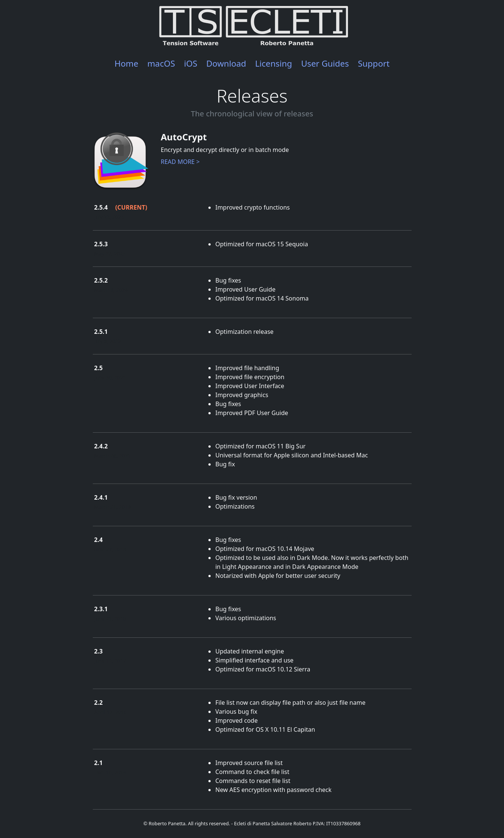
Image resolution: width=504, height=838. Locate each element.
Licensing (274, 63)
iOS (191, 63)
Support (374, 63)
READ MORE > (180, 162)
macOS (161, 63)
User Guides (325, 63)
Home (126, 63)
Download (226, 63)
